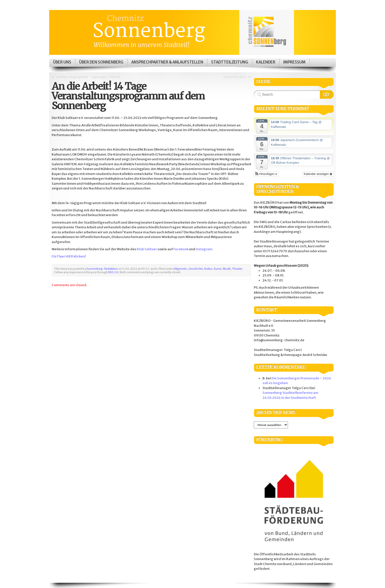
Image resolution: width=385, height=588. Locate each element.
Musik (227, 269)
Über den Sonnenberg (101, 62)
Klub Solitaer (147, 249)
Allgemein (180, 269)
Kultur (208, 269)
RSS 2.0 (113, 272)
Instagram (204, 249)
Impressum (294, 62)
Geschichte (196, 269)
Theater (237, 269)
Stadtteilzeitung (230, 62)
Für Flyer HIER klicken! (69, 256)
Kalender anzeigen (318, 174)
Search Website (327, 94)
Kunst (218, 269)
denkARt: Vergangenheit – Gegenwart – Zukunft (88, 77)
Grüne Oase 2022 (235, 77)
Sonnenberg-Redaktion (102, 269)
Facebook (181, 249)
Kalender (266, 62)
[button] (266, 174)
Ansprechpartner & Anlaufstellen (167, 62)
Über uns (62, 62)
